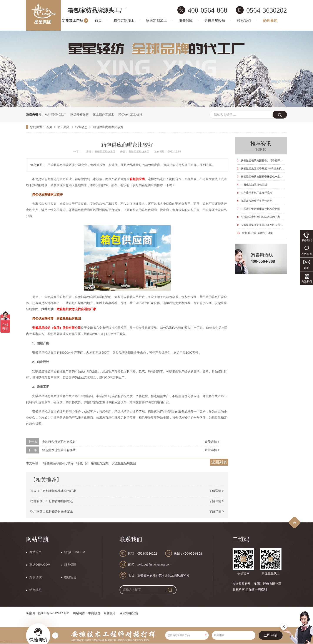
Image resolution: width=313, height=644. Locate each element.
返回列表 (219, 462)
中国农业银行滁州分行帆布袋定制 (259, 209)
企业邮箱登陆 (129, 613)
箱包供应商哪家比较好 (108, 127)
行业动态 (82, 127)
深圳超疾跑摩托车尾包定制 (255, 201)
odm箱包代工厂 (56, 114)
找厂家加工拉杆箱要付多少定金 (52, 511)
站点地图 (35, 590)
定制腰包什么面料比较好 (59, 442)
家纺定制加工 (156, 21)
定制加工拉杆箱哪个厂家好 (255, 233)
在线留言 (70, 577)
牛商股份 (94, 613)
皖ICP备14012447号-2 (53, 613)
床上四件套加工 (103, 114)
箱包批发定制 (100, 463)
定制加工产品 (73, 21)
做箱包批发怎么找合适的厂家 (76, 309)
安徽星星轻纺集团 (124, 463)
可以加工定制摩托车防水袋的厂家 (53, 491)
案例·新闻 (270, 21)
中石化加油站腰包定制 (252, 185)
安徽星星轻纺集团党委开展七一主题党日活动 (265, 177)
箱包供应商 (137, 179)
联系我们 (244, 21)
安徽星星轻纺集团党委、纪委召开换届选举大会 (266, 161)
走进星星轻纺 (215, 21)
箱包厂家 (82, 463)
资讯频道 (64, 127)
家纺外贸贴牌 (80, 114)
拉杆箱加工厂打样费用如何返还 (52, 501)
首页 (98, 21)
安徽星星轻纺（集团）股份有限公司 (57, 328)
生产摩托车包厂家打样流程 (255, 193)
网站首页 (35, 552)
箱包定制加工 (124, 21)
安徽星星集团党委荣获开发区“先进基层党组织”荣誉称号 (271, 225)
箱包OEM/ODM (75, 552)
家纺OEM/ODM (40, 565)
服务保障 (186, 21)
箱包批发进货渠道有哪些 (59, 450)
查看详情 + (212, 442)
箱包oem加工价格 (130, 114)
